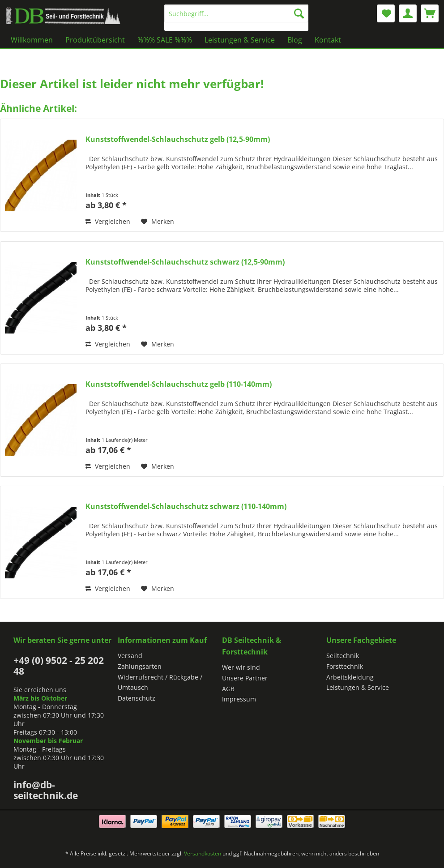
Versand (130, 656)
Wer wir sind (241, 667)
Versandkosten (203, 853)
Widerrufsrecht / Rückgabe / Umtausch (160, 682)
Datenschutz (137, 698)
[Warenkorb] (430, 13)
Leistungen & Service (358, 687)
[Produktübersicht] (95, 40)
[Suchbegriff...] (236, 13)
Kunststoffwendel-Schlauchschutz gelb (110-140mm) (179, 384)
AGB (228, 689)
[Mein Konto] (408, 13)
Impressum (239, 699)
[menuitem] (236, 18)
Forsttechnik (345, 666)
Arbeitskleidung (350, 677)
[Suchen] (299, 13)
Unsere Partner (245, 678)
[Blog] (295, 40)
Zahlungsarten (140, 666)
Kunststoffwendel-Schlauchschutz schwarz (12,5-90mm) (185, 262)
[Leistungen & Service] (240, 40)
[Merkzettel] (386, 13)
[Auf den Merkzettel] (158, 222)
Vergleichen (108, 221)
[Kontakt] (328, 40)
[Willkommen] (32, 40)
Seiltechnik (343, 656)
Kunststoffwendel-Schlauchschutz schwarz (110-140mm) (186, 507)
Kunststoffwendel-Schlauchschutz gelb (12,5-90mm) (178, 139)
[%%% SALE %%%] (165, 40)
